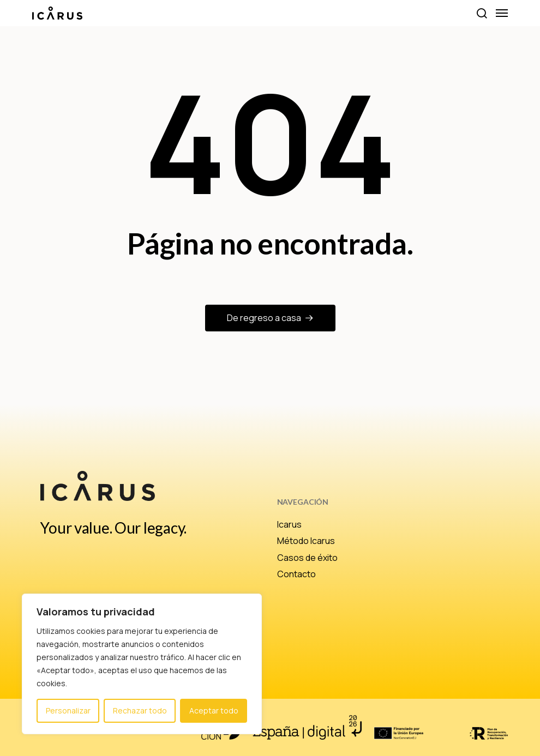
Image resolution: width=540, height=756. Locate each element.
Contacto (296, 574)
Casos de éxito (307, 558)
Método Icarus (306, 541)
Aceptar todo (214, 710)
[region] (142, 664)
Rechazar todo (140, 710)
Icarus (289, 524)
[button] (481, 13)
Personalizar (68, 710)
